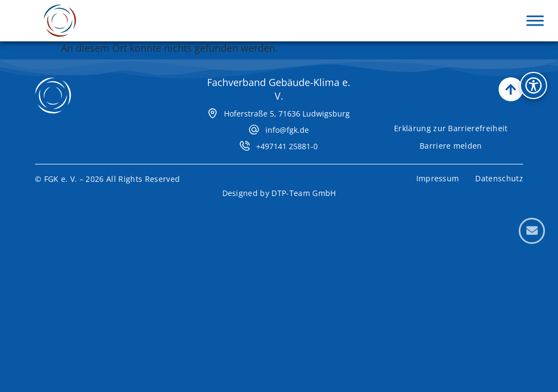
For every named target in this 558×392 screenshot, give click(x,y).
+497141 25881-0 (287, 140)
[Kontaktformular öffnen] (532, 231)
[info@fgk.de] (254, 123)
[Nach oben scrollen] (511, 83)
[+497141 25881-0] (245, 139)
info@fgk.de (287, 123)
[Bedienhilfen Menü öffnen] (533, 85)
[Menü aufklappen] (535, 20)
